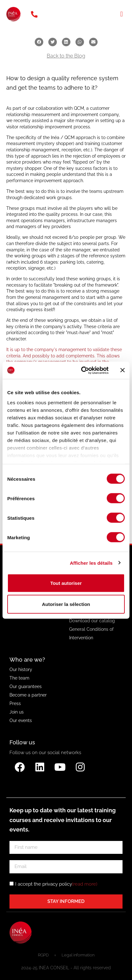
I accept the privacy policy (56, 884)
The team (19, 678)
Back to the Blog (66, 56)
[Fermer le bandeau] (123, 370)
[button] (121, 14)
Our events (21, 720)
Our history (21, 669)
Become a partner (28, 695)
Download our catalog (92, 621)
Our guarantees (26, 686)
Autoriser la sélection (66, 604)
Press (15, 703)
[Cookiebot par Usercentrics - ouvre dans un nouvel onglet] (82, 370)
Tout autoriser (66, 583)
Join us (17, 712)
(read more (84, 884)
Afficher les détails (91, 563)
